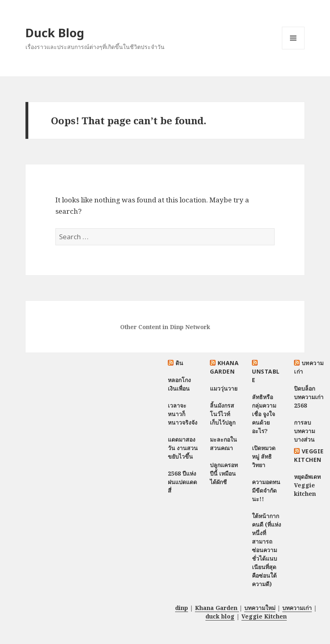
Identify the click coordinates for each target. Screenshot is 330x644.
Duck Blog (55, 33)
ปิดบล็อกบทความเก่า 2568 (309, 397)
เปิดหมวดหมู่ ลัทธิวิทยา (264, 456)
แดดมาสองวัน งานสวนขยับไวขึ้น (183, 448)
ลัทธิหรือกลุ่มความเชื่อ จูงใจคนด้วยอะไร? (264, 414)
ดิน (180, 363)
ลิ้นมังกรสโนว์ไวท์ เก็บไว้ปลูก (223, 414)
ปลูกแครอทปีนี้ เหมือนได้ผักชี (224, 473)
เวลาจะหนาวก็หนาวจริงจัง (183, 414)
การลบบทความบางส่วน (305, 431)
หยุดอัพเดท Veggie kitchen (307, 485)
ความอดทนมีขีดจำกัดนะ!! (266, 490)
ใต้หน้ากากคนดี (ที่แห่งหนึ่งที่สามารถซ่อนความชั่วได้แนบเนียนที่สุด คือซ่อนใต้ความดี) (267, 550)
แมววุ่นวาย (224, 388)
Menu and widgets (293, 49)
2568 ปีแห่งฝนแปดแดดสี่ (182, 482)
